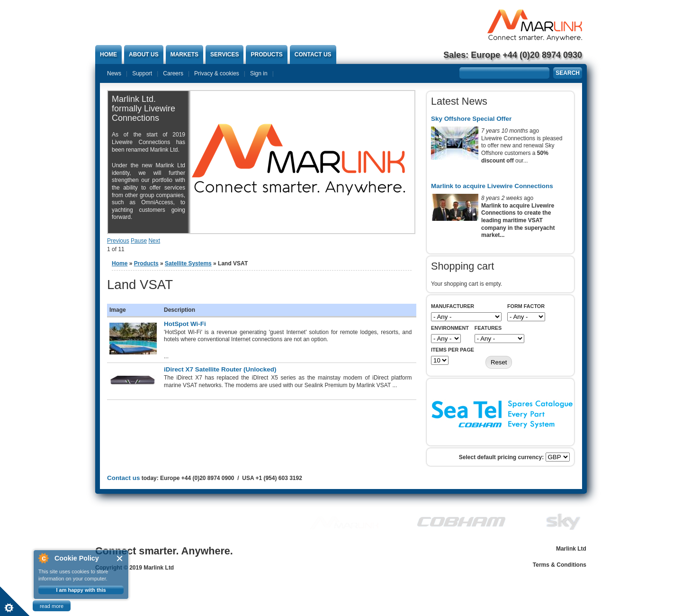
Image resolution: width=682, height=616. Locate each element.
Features (488, 328)
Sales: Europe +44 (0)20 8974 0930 (513, 55)
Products (266, 54)
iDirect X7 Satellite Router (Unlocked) (220, 369)
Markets (184, 54)
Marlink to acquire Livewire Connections (492, 186)
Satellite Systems (188, 263)
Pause (139, 241)
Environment (450, 328)
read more (52, 606)
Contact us (313, 54)
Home (108, 54)
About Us (144, 54)
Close (120, 558)
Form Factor (526, 306)
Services (224, 54)
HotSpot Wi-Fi (185, 324)
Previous (118, 241)
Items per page (453, 350)
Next (154, 241)
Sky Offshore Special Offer (471, 119)
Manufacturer (453, 306)
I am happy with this (81, 590)
